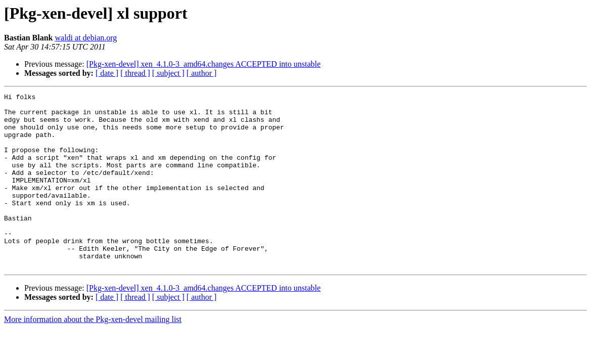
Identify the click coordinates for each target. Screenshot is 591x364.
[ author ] (202, 73)
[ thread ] (135, 73)
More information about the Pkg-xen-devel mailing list (93, 354)
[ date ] (107, 73)
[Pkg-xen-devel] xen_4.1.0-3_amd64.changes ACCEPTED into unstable (203, 64)
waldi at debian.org (86, 38)
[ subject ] (168, 73)
